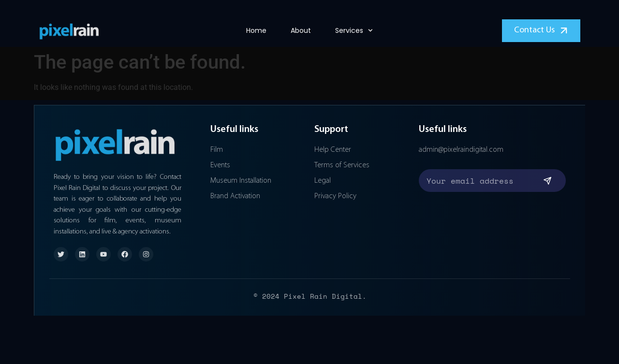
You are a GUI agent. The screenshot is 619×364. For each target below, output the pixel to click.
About (301, 30)
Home (256, 30)
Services (354, 30)
